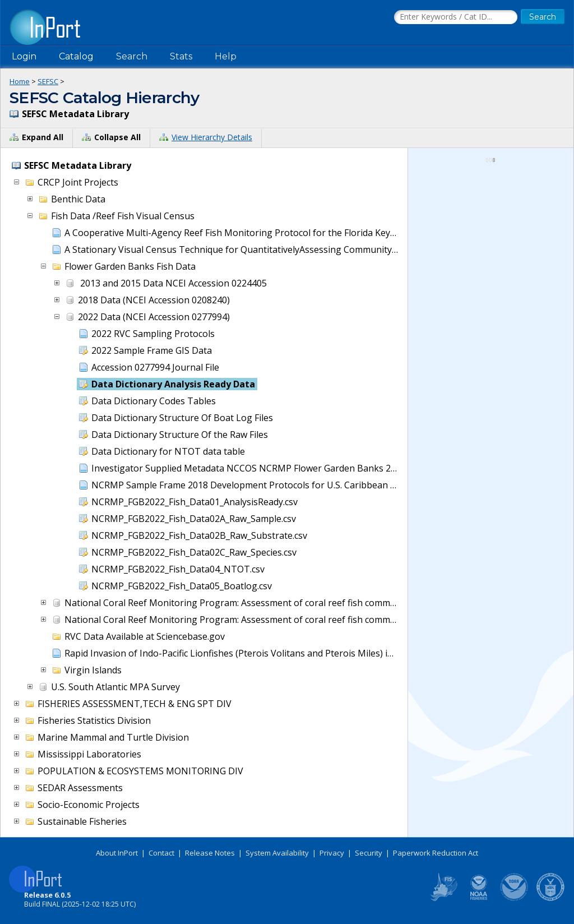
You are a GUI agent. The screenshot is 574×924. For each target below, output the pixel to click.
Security (369, 853)
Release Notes (210, 853)
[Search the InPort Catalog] (456, 17)
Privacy (332, 853)
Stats (181, 56)
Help (226, 56)
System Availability (277, 853)
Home (20, 81)
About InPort (117, 853)
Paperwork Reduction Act (436, 853)
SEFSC (48, 81)
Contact (161, 853)
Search (132, 56)
